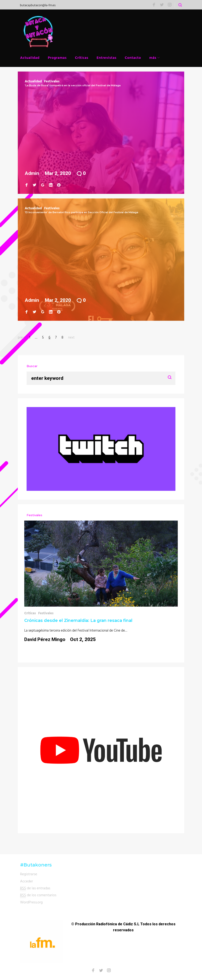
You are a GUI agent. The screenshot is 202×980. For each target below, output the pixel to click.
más (153, 57)
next (71, 337)
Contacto (133, 57)
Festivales (52, 81)
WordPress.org (31, 902)
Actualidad (30, 57)
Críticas (82, 57)
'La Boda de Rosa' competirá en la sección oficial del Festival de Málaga (73, 85)
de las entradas (35, 888)
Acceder (27, 881)
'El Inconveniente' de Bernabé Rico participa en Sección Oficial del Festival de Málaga (81, 212)
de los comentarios (38, 895)
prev (21, 337)
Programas (57, 57)
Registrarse (29, 874)
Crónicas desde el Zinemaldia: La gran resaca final (78, 620)
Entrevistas (107, 57)
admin (32, 173)
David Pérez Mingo (45, 639)
